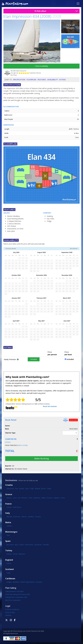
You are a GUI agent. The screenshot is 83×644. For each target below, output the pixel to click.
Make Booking (42, 458)
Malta (8, 522)
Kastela (22, 489)
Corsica (9, 507)
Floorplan (31, 80)
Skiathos (57, 498)
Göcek (15, 554)
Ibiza (17, 545)
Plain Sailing (11, 588)
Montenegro (11, 532)
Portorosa (17, 517)
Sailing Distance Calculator (15, 591)
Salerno (24, 517)
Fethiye (9, 554)
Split (27, 489)
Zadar (49, 489)
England (9, 560)
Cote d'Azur (17, 507)
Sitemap (8, 615)
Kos (19, 498)
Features (42, 80)
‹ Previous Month (10, 249)
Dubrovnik (10, 489)
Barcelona (10, 545)
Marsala (9, 517)
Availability (53, 80)
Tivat (8, 535)
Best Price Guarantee (13, 600)
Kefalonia (37, 498)
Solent (9, 563)
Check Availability (42, 66)
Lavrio (15, 498)
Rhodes (25, 498)
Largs (8, 573)
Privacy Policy (10, 612)
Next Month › (74, 249)
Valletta (9, 526)
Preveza (50, 498)
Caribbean (10, 579)
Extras (63, 80)
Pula (16, 489)
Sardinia (31, 517)
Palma (22, 545)
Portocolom (29, 545)
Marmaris (22, 554)
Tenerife (46, 545)
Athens (9, 498)
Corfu (30, 498)
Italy (8, 513)
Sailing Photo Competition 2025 (16, 597)
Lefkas (43, 498)
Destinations (11, 480)
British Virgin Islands (27, 582)
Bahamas (16, 582)
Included (34, 359)
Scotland (9, 569)
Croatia (9, 485)
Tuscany (38, 517)
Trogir (32, 489)
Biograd (37, 489)
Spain (8, 541)
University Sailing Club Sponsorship (18, 594)
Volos (63, 498)
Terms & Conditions (12, 609)
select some (22, 445)
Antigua (9, 582)
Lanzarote (38, 545)
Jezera (44, 489)
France (8, 504)
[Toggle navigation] (78, 4)
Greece (9, 494)
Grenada (39, 582)
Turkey (9, 551)
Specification (19, 80)
